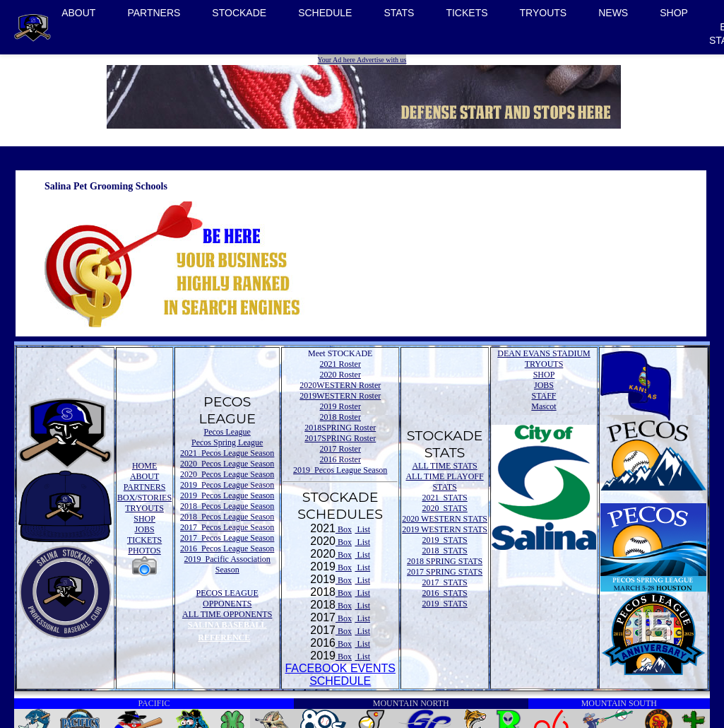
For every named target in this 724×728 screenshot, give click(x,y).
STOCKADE (239, 13)
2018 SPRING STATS (445, 561)
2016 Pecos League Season (227, 548)
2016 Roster (340, 459)
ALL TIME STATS (444, 466)
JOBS (145, 529)
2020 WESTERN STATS (445, 519)
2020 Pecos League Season (227, 464)
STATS (399, 13)
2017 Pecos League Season (227, 527)
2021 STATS (444, 498)
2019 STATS (444, 540)
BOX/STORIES (144, 498)
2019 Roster (340, 406)
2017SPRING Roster (340, 438)
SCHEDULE (325, 13)
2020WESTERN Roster (340, 385)
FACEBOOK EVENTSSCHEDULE (340, 675)
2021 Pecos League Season (227, 453)
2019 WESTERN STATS (445, 529)
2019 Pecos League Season (227, 485)
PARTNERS (154, 13)
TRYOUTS (544, 13)
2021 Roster (340, 364)
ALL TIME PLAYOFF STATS (444, 482)
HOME (144, 466)
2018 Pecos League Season (227, 506)
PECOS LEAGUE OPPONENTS (227, 598)
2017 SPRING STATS (445, 572)
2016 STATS (444, 593)
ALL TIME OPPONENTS (227, 614)
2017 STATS (444, 582)
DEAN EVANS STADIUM (544, 353)
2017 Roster (340, 449)
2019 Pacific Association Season (227, 564)
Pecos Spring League (227, 442)
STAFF (544, 396)
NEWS (613, 13)
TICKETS (467, 13)
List (362, 529)
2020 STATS (444, 508)
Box (344, 529)
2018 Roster (340, 417)
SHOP (674, 13)
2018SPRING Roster (340, 428)
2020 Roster (340, 375)
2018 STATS (444, 551)
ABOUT (78, 13)
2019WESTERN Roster (340, 396)
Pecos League (227, 432)
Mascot (544, 406)
